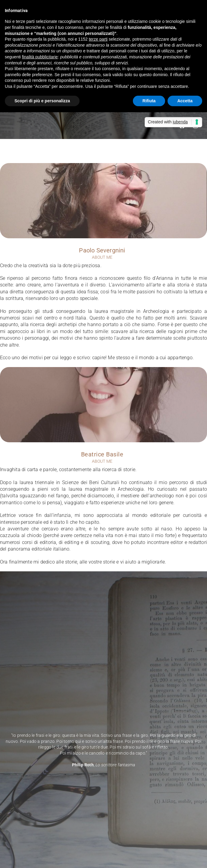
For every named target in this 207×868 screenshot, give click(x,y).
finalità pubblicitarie (40, 57)
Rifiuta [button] (149, 101)
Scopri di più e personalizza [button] (42, 101)
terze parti (98, 39)
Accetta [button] (185, 101)
